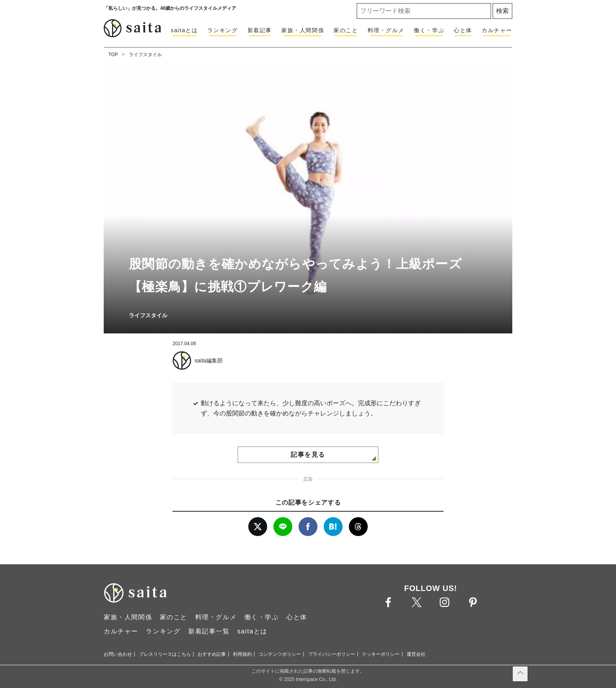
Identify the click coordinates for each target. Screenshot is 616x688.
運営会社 (416, 654)
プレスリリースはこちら (165, 654)
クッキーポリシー (381, 654)
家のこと (346, 30)
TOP (113, 55)
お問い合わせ (118, 654)
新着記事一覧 (209, 631)
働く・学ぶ (429, 30)
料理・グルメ (386, 30)
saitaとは (184, 30)
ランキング (223, 30)
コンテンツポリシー (280, 654)
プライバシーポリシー (332, 654)
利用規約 (242, 654)
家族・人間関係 (303, 30)
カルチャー (497, 30)
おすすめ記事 (212, 654)
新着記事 (260, 30)
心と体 (463, 30)
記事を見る (308, 455)
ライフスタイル (145, 55)
